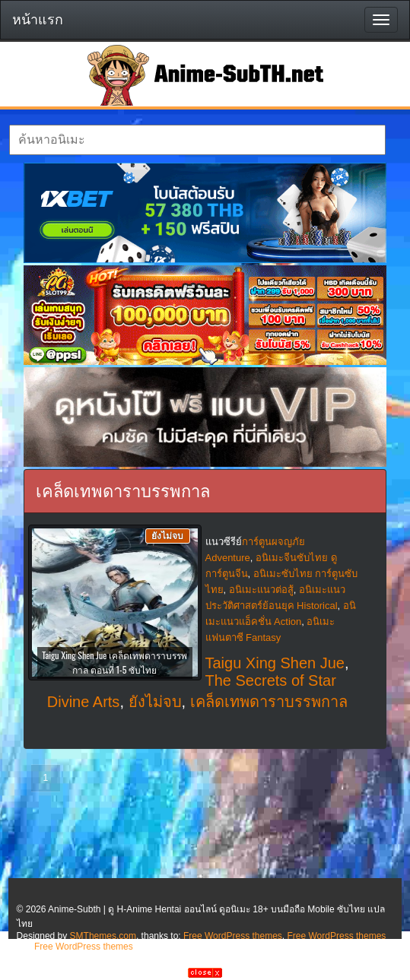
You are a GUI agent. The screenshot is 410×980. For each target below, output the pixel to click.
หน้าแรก (38, 20)
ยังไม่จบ (155, 702)
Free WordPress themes (233, 936)
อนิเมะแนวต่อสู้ (261, 590)
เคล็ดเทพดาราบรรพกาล (269, 702)
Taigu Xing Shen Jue (275, 663)
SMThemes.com (103, 936)
